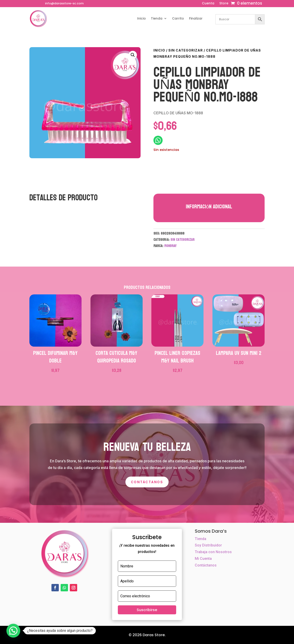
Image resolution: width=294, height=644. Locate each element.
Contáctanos (147, 482)
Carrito (178, 18)
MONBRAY (170, 246)
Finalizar (196, 18)
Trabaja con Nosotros (213, 552)
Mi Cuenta (203, 559)
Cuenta (208, 4)
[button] (133, 55)
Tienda (157, 18)
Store (224, 4)
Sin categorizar (186, 50)
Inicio (141, 18)
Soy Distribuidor (208, 545)
